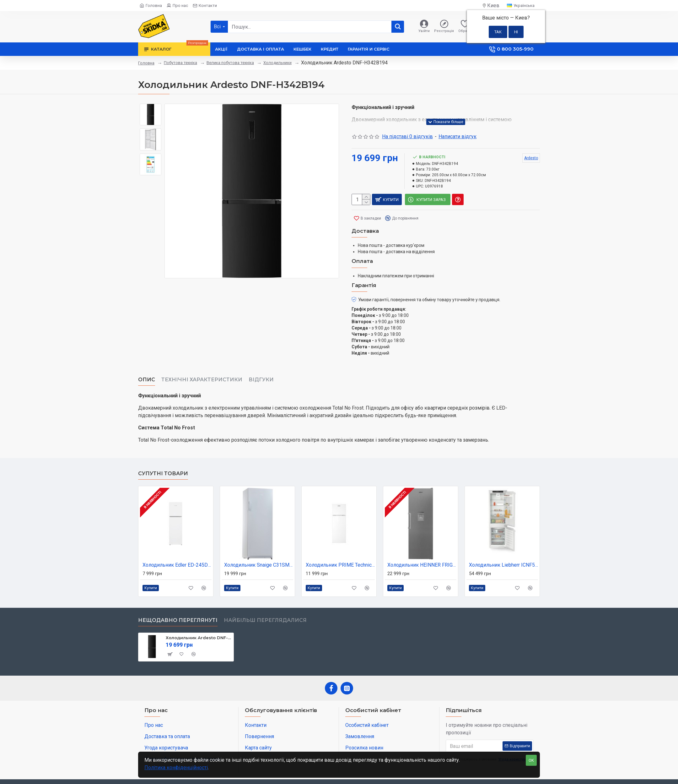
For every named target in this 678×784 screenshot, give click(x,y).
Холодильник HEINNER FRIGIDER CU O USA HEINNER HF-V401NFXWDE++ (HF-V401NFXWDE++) (422, 550)
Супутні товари (163, 458)
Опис (147, 372)
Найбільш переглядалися (265, 605)
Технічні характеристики (202, 372)
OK (531, 760)
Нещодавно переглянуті (178, 605)
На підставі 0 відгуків (407, 136)
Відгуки (261, 372)
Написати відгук (457, 136)
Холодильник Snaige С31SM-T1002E (259, 550)
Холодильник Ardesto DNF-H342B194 (199, 622)
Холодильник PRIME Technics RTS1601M (340, 550)
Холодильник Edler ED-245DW (177, 550)
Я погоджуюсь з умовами (489, 744)
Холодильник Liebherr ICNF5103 (503, 550)
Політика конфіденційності (176, 768)
